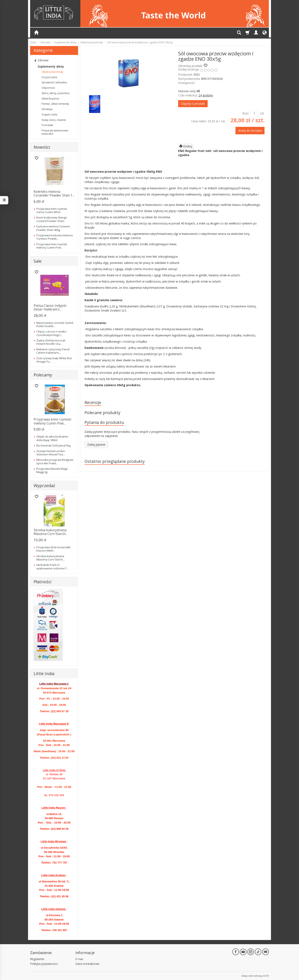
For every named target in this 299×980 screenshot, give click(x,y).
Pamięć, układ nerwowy (55, 104)
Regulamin (37, 959)
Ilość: (246, 113)
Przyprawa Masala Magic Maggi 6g (52, 470)
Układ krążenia (50, 99)
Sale (38, 261)
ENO (197, 75)
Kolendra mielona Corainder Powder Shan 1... (54, 193)
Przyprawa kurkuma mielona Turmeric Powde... (55, 237)
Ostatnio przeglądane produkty (115, 461)
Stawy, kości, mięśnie (54, 120)
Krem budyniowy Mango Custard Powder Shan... (52, 219)
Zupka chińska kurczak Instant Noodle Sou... (51, 342)
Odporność (48, 88)
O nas (79, 959)
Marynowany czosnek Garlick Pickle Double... (55, 324)
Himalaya (47, 109)
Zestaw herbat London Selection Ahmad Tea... (51, 453)
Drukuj (186, 146)
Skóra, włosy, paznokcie (56, 93)
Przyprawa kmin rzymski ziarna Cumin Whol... (52, 210)
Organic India (49, 115)
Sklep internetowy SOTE (255, 976)
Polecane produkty (102, 413)
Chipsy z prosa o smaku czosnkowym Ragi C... (51, 333)
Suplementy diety (51, 66)
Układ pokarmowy (52, 72)
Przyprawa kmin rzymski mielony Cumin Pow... (52, 246)
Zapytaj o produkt (193, 104)
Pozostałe (47, 125)
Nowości (42, 147)
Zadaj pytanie (96, 445)
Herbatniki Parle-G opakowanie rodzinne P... (52, 566)
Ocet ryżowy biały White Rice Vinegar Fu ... (54, 360)
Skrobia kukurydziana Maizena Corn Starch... (50, 532)
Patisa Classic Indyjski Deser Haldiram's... (50, 307)
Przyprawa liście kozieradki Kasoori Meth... (53, 549)
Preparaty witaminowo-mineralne (55, 132)
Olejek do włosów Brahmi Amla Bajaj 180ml (52, 438)
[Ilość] (255, 113)
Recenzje (93, 402)
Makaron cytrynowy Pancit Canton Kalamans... (53, 351)
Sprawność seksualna (54, 82)
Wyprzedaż (44, 486)
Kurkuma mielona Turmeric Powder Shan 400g (53, 228)
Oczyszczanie (49, 77)
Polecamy (43, 375)
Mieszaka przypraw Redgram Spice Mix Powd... (55, 461)
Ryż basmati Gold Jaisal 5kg (53, 445)
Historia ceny (189, 91)
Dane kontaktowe (87, 964)
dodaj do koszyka (250, 130)
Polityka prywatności (44, 964)
